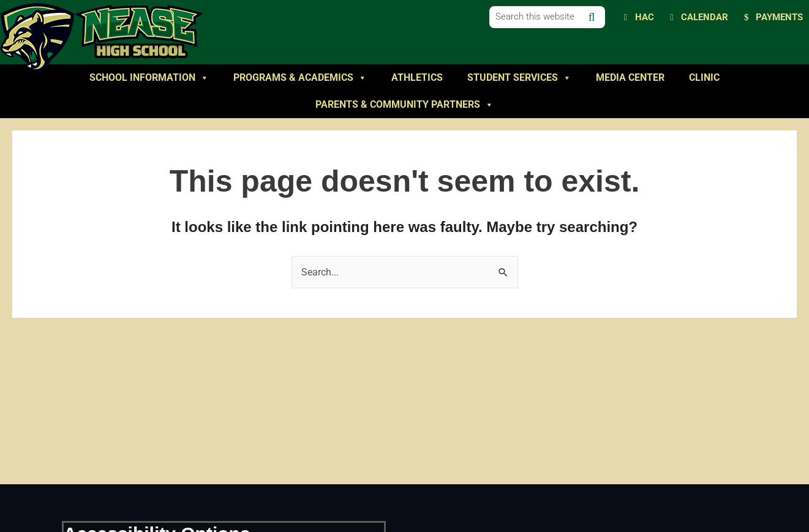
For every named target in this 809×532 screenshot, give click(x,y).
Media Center (630, 77)
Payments (779, 17)
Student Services (519, 78)
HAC (645, 17)
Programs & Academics (300, 78)
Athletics (417, 77)
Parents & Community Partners (404, 105)
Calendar (705, 17)
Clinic (704, 77)
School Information (149, 78)
